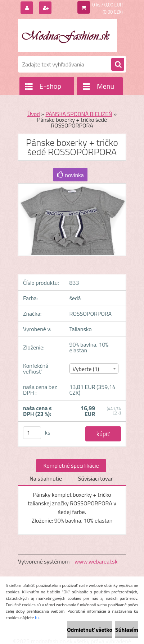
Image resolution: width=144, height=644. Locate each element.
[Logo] (67, 35)
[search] (118, 65)
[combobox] (94, 369)
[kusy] (32, 433)
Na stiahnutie (46, 478)
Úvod (34, 114)
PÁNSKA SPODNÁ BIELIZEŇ (79, 114)
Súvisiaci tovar (95, 478)
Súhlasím (127, 630)
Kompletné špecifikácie (71, 465)
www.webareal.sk (96, 561)
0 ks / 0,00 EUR (107, 5)
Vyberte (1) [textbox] (86, 369)
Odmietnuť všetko (90, 630)
